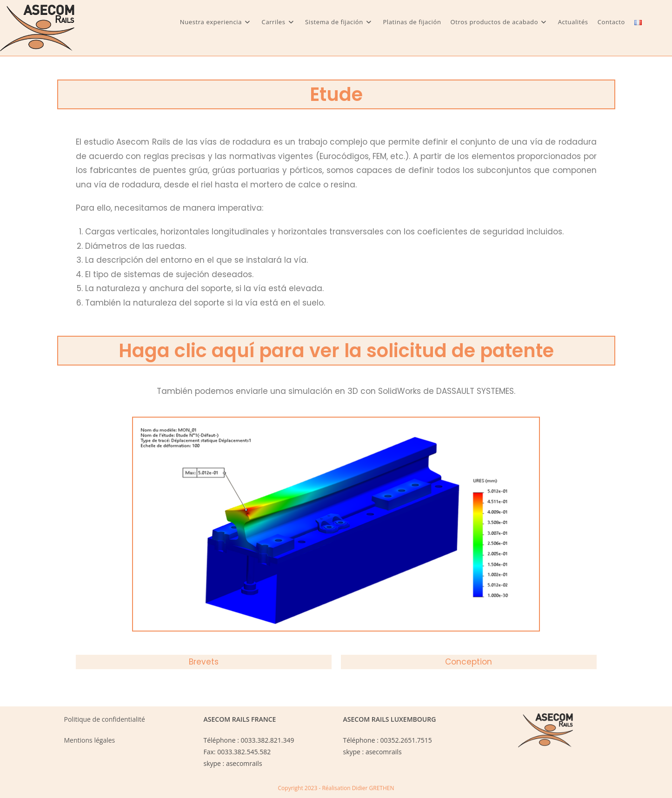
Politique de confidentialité (105, 719)
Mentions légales (90, 740)
